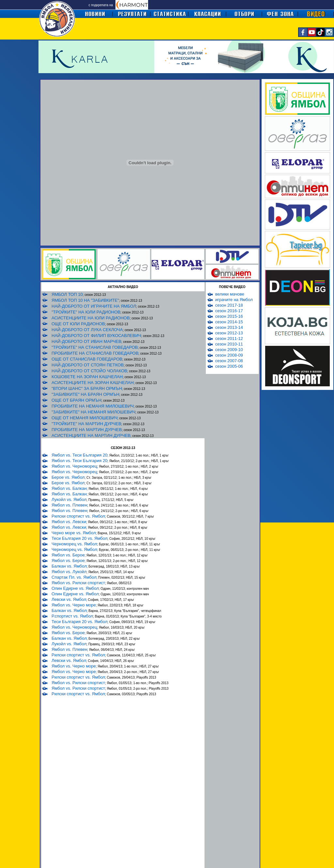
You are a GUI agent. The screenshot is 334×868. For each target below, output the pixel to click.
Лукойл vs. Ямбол (69, 499)
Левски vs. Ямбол (69, 599)
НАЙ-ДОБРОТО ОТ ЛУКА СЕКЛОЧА (87, 330)
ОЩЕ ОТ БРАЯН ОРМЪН (76, 400)
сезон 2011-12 (229, 338)
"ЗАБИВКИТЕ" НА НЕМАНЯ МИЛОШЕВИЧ (93, 412)
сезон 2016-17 (229, 311)
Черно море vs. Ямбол (74, 533)
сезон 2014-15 (229, 322)
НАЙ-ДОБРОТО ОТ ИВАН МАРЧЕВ (86, 341)
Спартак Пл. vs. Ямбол (74, 577)
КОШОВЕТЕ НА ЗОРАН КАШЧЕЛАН (87, 377)
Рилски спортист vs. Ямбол (78, 516)
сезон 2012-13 (229, 333)
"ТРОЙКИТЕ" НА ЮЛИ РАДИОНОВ (86, 312)
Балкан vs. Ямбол (69, 566)
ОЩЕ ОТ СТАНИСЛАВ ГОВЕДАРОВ (87, 359)
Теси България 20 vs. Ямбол (79, 538)
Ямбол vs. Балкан (69, 488)
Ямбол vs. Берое (68, 555)
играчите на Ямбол (234, 300)
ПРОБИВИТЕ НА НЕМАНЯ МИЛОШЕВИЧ (93, 406)
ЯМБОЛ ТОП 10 (67, 294)
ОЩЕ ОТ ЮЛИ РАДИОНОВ (78, 324)
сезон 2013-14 (229, 327)
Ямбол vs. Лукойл (69, 572)
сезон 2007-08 (229, 361)
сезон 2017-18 (229, 305)
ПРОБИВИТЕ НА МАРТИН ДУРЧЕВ (87, 430)
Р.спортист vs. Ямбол (72, 616)
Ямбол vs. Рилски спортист (78, 583)
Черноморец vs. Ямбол (74, 544)
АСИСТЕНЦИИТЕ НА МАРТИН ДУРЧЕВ (91, 435)
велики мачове (230, 294)
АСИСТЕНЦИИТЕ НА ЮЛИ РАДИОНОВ (91, 318)
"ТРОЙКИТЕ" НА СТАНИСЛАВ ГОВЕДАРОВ (95, 347)
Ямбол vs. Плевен (69, 505)
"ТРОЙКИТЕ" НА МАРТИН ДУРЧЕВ (86, 424)
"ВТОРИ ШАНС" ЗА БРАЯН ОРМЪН (87, 388)
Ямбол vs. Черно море (74, 605)
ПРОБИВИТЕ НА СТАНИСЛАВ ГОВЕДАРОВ (95, 353)
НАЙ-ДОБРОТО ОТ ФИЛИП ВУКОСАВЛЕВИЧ (96, 336)
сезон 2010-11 (229, 344)
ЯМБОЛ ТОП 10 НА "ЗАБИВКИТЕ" (85, 300)
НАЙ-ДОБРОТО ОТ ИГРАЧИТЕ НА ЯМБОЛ (94, 306)
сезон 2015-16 (229, 316)
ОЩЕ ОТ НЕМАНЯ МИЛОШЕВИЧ (84, 418)
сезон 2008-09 (229, 355)
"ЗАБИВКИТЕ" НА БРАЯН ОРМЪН (85, 394)
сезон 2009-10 (229, 350)
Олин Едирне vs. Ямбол (75, 588)
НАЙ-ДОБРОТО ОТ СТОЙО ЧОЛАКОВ (89, 371)
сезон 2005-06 (229, 366)
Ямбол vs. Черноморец (74, 466)
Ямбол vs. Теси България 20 (79, 455)
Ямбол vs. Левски (69, 522)
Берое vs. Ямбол (68, 477)
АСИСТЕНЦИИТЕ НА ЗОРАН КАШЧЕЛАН (93, 383)
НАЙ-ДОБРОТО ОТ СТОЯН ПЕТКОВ (88, 365)
